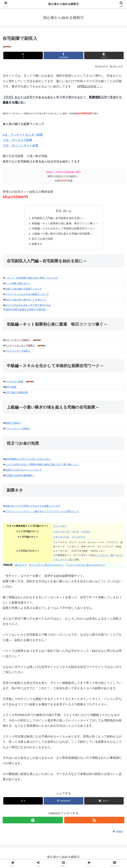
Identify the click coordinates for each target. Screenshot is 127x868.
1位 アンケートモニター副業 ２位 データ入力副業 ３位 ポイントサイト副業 (23, 140)
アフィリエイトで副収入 (18, 430)
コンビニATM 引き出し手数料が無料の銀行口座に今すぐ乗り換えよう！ (42, 466)
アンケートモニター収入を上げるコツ (85, 566)
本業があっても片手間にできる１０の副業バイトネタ (33, 507)
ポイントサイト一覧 (103, 556)
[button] (104, 55)
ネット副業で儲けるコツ (18, 285)
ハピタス (85, 533)
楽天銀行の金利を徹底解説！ (20, 477)
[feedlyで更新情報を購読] (33, 821)
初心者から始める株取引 (63, 4)
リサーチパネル (61, 538)
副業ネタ (37, 245)
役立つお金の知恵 (42, 240)
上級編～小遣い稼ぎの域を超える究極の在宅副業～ (62, 234)
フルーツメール (61, 533)
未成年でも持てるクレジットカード (23, 471)
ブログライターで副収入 (18, 352)
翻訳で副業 (11, 388)
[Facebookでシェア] (63, 55)
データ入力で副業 (14, 383)
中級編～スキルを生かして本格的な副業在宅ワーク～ (63, 229)
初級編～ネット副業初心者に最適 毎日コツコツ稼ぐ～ (65, 224)
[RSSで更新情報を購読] (94, 821)
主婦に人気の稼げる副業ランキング (23, 290)
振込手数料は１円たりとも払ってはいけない (28, 460)
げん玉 (75, 533)
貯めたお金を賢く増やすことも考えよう (26, 301)
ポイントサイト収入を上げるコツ (46, 566)
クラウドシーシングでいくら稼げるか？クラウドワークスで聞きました (42, 513)
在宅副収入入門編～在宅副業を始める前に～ (58, 218)
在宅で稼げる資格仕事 (16, 394)
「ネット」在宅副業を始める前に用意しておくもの (31, 279)
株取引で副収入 (13, 424)
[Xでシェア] (23, 55)
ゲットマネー (60, 527)
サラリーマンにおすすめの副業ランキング (27, 296)
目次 (59, 211)
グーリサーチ (79, 538)
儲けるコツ (21, 566)
